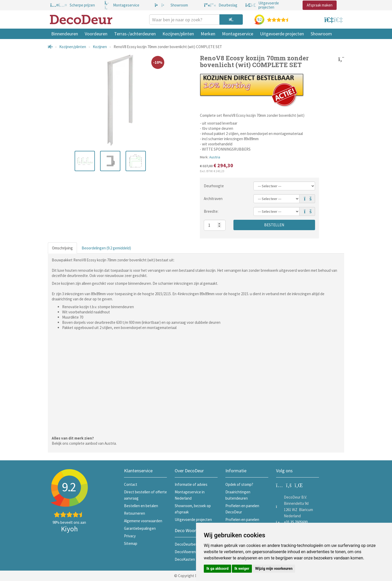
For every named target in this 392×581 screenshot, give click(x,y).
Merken (208, 34)
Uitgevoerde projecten (282, 34)
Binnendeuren (65, 34)
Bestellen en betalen (141, 506)
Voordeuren (96, 34)
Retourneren (135, 513)
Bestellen (274, 225)
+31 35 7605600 (296, 522)
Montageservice (238, 34)
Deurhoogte (214, 186)
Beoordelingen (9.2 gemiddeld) (106, 248)
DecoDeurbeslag (188, 544)
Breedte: (211, 211)
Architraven (213, 199)
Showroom (321, 34)
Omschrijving (62, 248)
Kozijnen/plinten (178, 34)
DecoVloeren (185, 552)
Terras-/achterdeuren (135, 34)
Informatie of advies (191, 484)
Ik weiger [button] (242, 569)
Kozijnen (100, 47)
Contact (131, 484)
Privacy (130, 536)
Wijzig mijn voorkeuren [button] (274, 569)
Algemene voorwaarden (143, 521)
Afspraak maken (320, 5)
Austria (215, 157)
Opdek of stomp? (239, 484)
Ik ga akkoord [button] (217, 569)
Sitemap (131, 543)
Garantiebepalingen (140, 528)
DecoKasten (185, 559)
